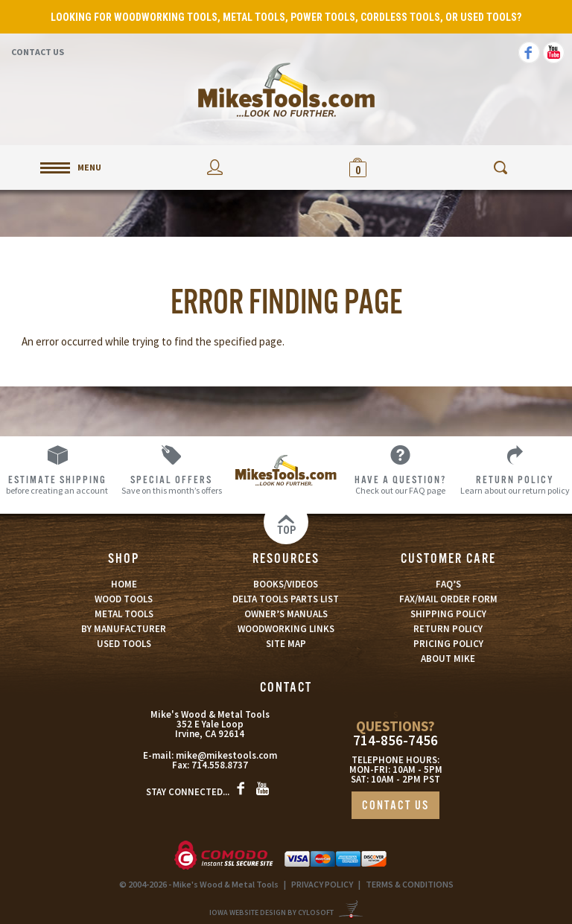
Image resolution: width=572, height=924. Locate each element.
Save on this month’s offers (172, 484)
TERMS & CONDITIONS (410, 884)
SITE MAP (286, 644)
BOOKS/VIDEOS (286, 584)
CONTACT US (395, 806)
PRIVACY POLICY (322, 884)
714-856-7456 (395, 740)
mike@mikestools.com (226, 755)
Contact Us (38, 52)
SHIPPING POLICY (448, 614)
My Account (214, 167)
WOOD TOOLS (124, 599)
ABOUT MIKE (448, 659)
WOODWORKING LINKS (286, 629)
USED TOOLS (124, 644)
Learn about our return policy (515, 484)
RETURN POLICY (448, 629)
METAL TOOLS (124, 614)
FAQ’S (448, 584)
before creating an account (57, 484)
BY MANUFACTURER (124, 629)
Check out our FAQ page (401, 484)
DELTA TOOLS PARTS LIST (286, 599)
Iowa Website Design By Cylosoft (271, 912)
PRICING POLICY (448, 644)
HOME (124, 584)
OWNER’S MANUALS (286, 614)
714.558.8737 (220, 765)
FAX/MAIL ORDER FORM (448, 599)
